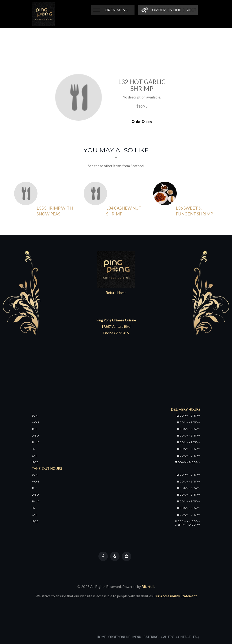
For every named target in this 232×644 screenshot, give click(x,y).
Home (101, 637)
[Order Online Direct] (168, 10)
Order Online (142, 121)
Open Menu (117, 10)
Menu (137, 637)
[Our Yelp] (115, 556)
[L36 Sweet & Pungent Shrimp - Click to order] (166, 193)
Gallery (167, 637)
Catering (151, 637)
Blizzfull (148, 587)
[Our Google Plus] (127, 556)
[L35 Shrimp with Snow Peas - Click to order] (27, 193)
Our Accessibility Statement (175, 596)
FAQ (196, 637)
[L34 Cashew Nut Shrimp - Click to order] (97, 193)
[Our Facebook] (103, 556)
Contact (183, 637)
